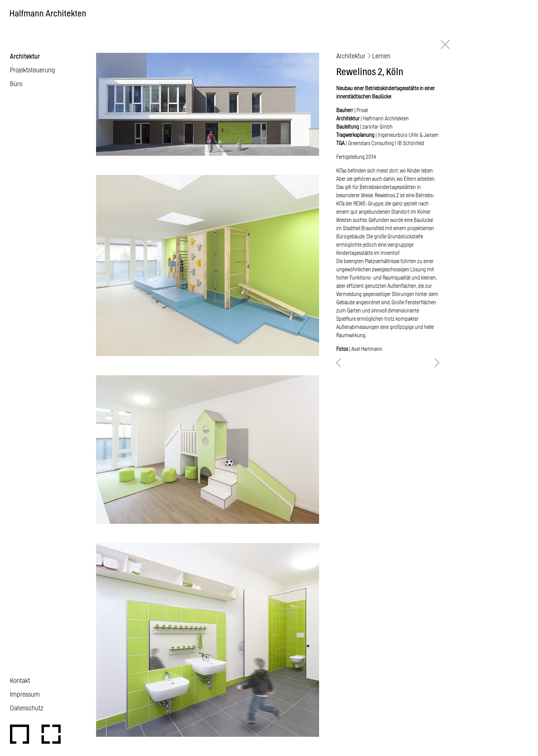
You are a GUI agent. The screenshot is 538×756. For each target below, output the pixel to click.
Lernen (381, 56)
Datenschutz (27, 708)
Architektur (25, 56)
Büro (16, 83)
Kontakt (20, 680)
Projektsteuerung (32, 70)
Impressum (25, 694)
